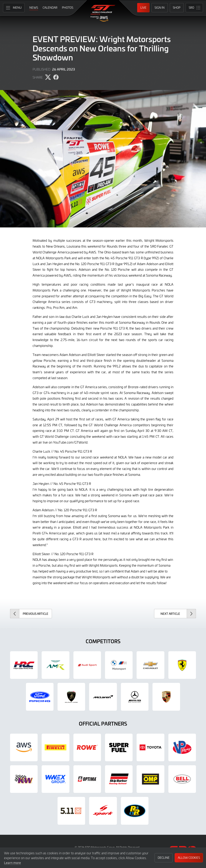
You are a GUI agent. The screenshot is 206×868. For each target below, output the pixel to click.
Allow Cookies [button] (189, 858)
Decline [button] (164, 858)
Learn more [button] (12, 863)
